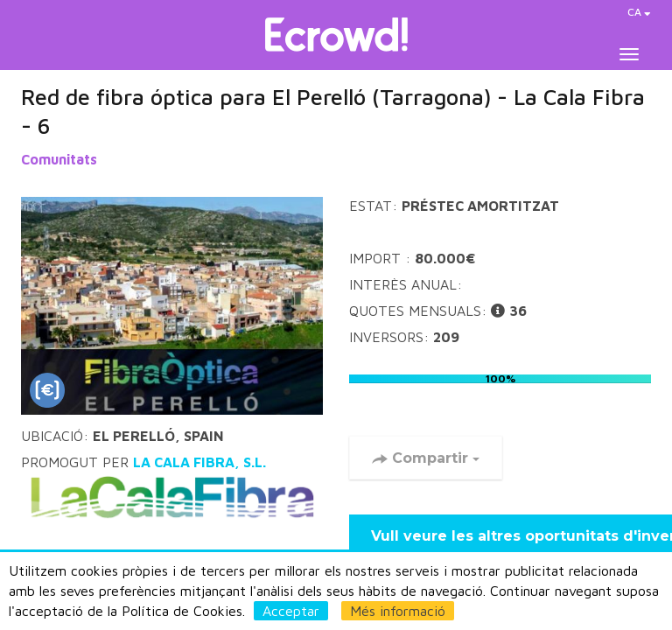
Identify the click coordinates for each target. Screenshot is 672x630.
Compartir (426, 458)
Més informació (398, 611)
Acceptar (291, 611)
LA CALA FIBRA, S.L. (172, 490)
